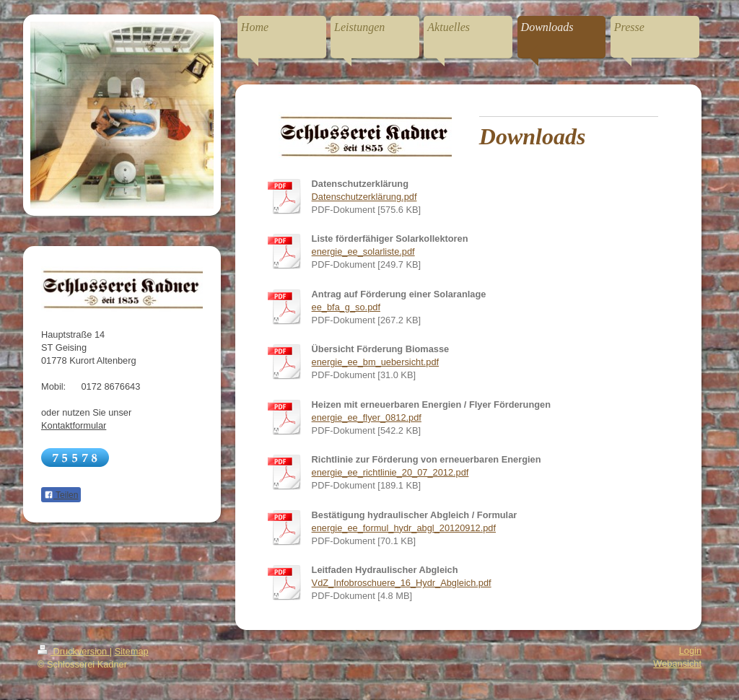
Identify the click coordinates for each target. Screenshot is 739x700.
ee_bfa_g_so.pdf (346, 307)
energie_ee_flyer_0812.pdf (367, 417)
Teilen (61, 495)
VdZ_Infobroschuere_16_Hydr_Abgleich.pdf (402, 583)
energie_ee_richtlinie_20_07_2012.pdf (390, 472)
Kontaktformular (74, 425)
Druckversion (74, 651)
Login (690, 651)
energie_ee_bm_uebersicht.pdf (375, 362)
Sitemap (132, 651)
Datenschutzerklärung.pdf (364, 197)
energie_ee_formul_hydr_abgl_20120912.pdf (404, 528)
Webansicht (677, 664)
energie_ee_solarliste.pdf (363, 251)
